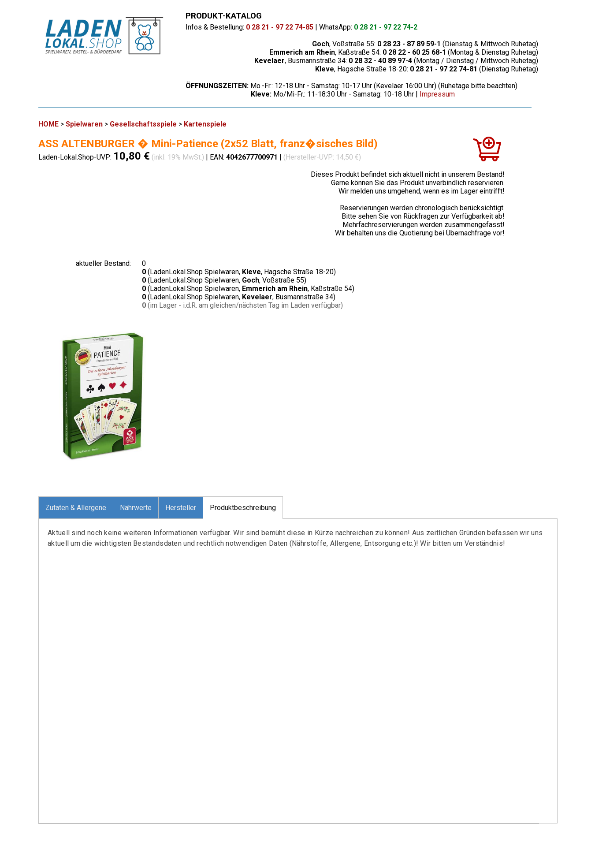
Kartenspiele (205, 124)
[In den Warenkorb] (487, 153)
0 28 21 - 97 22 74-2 (386, 27)
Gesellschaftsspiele (143, 124)
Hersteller (181, 508)
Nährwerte (136, 508)
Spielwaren (84, 124)
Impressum (437, 94)
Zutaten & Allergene (76, 508)
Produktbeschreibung (243, 508)
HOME (48, 124)
